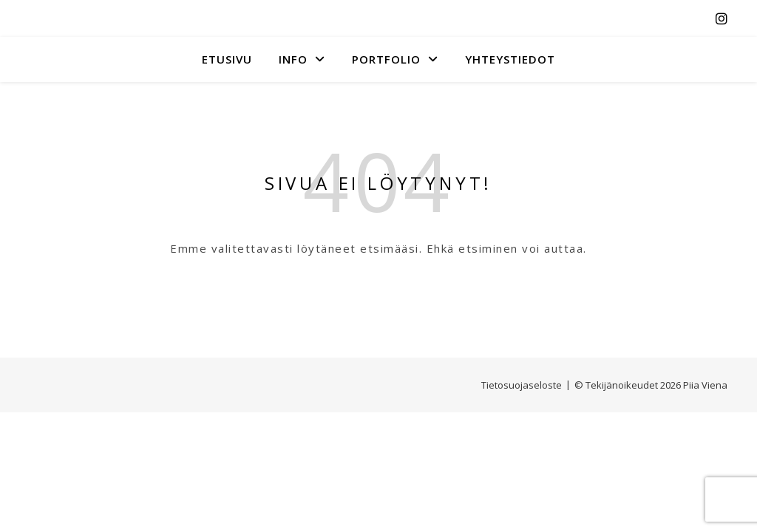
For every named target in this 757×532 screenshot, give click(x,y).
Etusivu (227, 59)
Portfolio (386, 59)
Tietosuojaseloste (522, 385)
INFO (293, 59)
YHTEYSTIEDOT (510, 59)
